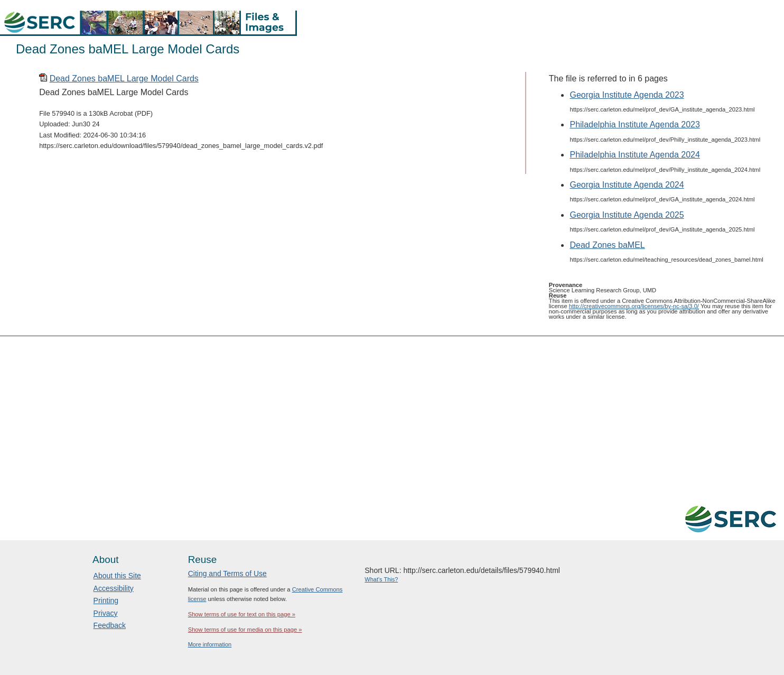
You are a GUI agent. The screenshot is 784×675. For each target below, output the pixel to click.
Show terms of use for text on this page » (242, 614)
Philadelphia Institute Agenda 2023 (634, 124)
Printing (106, 600)
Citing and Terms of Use (227, 574)
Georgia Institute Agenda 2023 (627, 95)
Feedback (110, 625)
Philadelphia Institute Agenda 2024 (634, 155)
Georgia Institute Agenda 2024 (627, 185)
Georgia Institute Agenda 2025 (627, 215)
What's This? (381, 579)
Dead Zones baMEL (607, 245)
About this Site (117, 576)
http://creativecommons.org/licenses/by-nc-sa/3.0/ (634, 306)
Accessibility (114, 588)
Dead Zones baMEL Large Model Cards (124, 78)
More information (210, 644)
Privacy (106, 613)
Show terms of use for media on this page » (245, 630)
